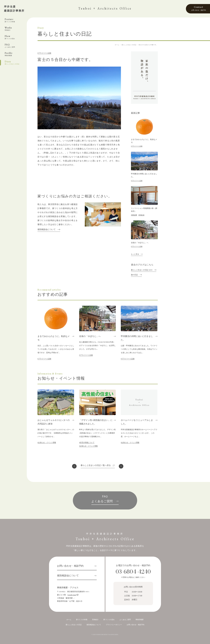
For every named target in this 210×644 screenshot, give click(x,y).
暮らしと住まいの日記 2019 (142, 270)
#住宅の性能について (87, 442)
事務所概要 (140, 620)
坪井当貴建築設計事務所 (14, 9)
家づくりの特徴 (82, 620)
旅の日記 (134, 275)
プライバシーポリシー (114, 625)
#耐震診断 (134, 215)
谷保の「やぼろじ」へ (140, 243)
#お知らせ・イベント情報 (47, 442)
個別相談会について (47, 230)
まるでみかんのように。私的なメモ (144, 141)
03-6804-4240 (133, 572)
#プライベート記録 (44, 53)
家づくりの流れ (109, 620)
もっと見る (135, 254)
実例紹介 (95, 620)
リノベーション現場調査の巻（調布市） (144, 210)
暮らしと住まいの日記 (74, 625)
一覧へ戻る (96, 465)
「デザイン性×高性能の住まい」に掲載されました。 (96, 422)
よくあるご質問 (125, 620)
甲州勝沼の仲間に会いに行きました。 (144, 175)
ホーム (69, 620)
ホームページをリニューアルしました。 (137, 422)
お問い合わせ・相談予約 (70, 566)
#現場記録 (141, 215)
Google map (72, 595)
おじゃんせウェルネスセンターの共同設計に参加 (54, 422)
